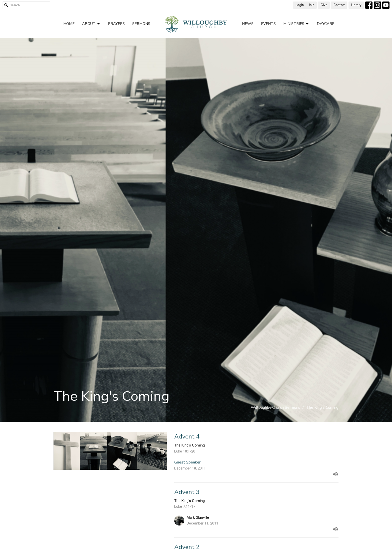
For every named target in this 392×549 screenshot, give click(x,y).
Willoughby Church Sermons (275, 407)
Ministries (296, 24)
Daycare (325, 24)
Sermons (141, 24)
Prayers (116, 24)
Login (300, 5)
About (91, 24)
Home (69, 24)
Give (324, 5)
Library (356, 5)
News (248, 24)
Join (311, 5)
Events (268, 24)
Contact (339, 5)
